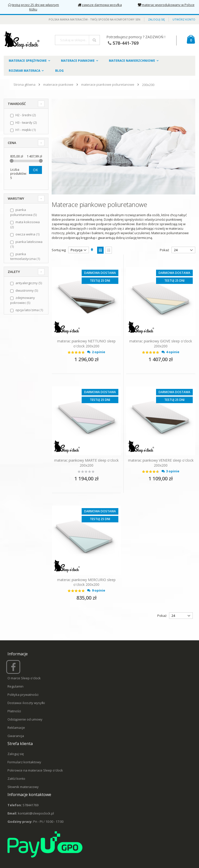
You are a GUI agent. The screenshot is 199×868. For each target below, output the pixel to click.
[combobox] (77, 40)
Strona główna (24, 84)
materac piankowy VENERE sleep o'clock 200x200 (161, 463)
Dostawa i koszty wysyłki (26, 703)
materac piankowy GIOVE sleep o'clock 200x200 (161, 344)
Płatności (14, 711)
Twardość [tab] (17, 104)
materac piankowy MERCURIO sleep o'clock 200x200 (86, 582)
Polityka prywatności (23, 695)
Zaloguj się (156, 19)
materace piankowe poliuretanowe (108, 85)
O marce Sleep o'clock (24, 678)
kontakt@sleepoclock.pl (36, 813)
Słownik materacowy (23, 787)
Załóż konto (16, 779)
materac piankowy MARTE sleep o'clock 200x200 (86, 463)
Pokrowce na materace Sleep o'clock (35, 770)
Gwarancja (16, 736)
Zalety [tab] (14, 272)
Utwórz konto (184, 19)
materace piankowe (58, 85)
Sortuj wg (59, 250)
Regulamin (15, 686)
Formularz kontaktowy (24, 762)
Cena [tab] (12, 143)
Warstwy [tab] (16, 198)
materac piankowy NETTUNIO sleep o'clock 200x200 (86, 344)
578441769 (31, 805)
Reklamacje (16, 728)
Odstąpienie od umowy (25, 719)
